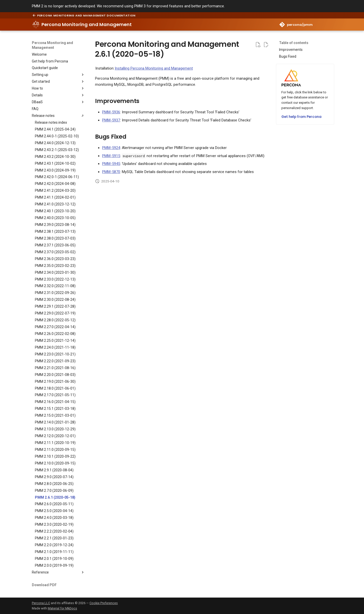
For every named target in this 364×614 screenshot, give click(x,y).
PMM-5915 (111, 156)
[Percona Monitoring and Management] (36, 25)
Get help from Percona (301, 117)
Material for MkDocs (62, 608)
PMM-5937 (111, 120)
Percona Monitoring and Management (52, 45)
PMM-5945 (111, 164)
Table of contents (294, 43)
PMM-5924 (111, 148)
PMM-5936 (111, 112)
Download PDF (44, 585)
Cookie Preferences (104, 603)
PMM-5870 (111, 172)
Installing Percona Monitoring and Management (154, 68)
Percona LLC (41, 603)
